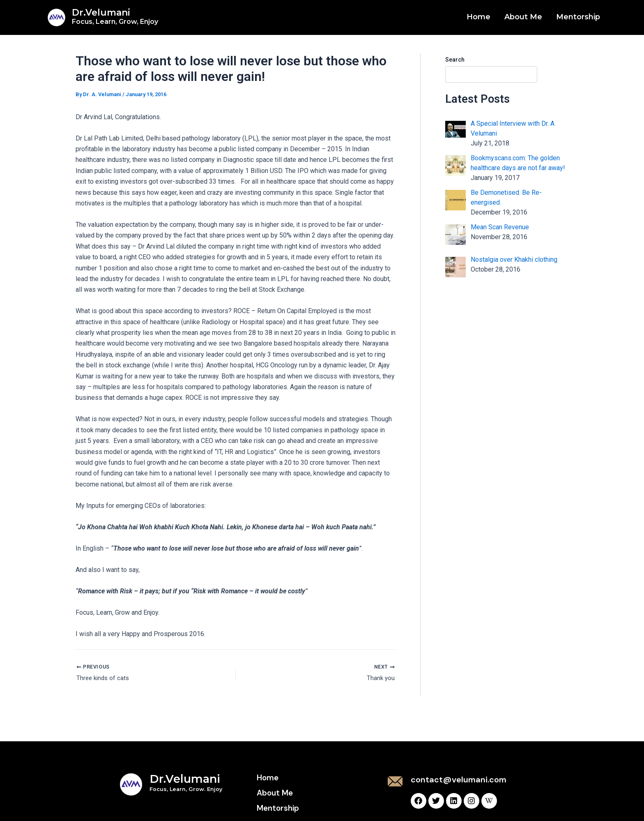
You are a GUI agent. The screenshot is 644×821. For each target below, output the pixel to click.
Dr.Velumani (115, 16)
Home (478, 17)
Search (455, 60)
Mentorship (578, 17)
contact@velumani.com (459, 779)
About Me (523, 17)
